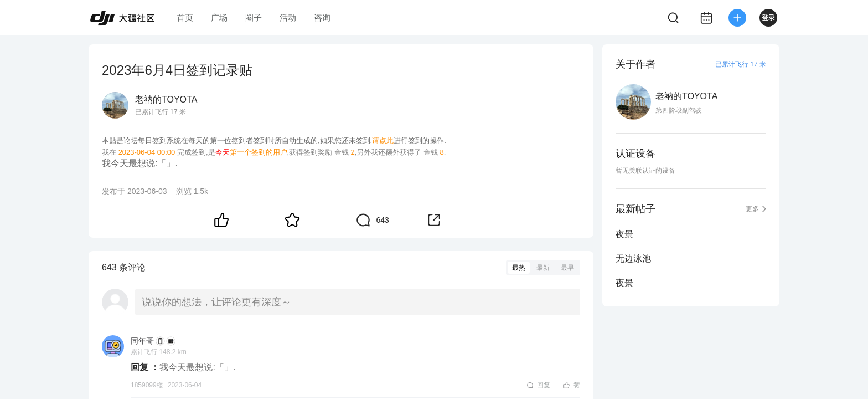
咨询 (322, 17)
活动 (288, 17)
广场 (219, 17)
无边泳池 (633, 259)
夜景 (624, 234)
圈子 (254, 17)
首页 (185, 17)
